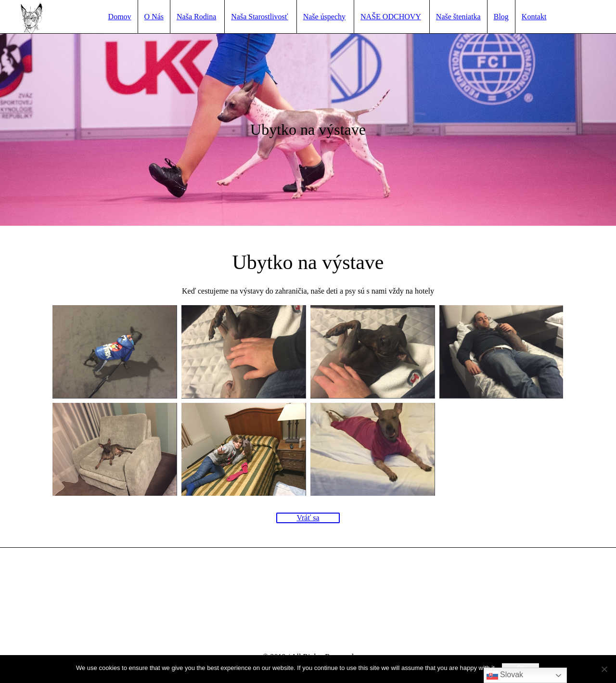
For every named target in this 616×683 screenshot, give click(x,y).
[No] (604, 669)
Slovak (505, 675)
